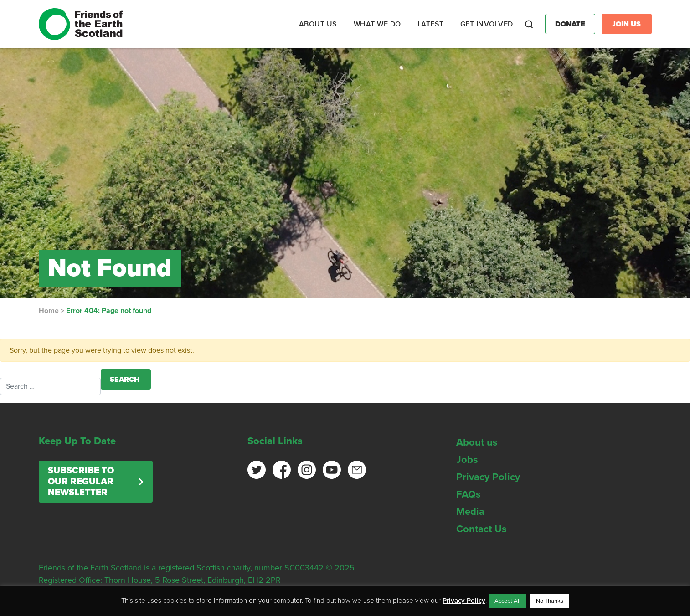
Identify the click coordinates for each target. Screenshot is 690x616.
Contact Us (481, 529)
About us (477, 442)
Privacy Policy (488, 477)
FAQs (469, 494)
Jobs (467, 460)
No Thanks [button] (550, 601)
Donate (570, 24)
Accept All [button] (507, 601)
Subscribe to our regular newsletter (81, 482)
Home (49, 311)
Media (470, 512)
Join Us (626, 24)
